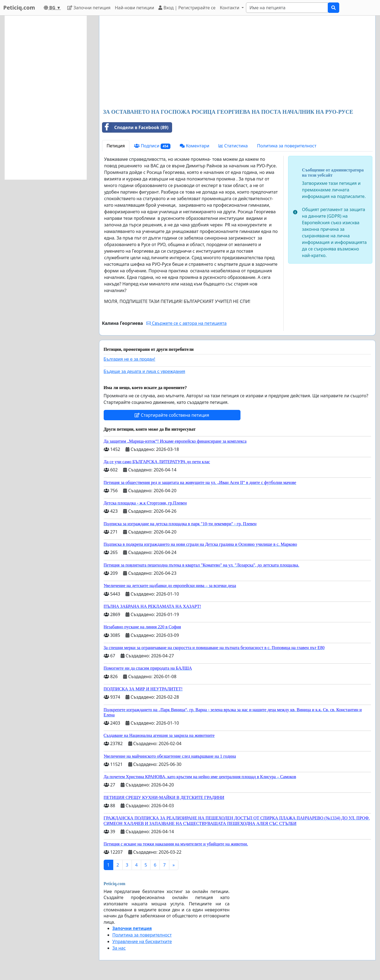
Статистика (233, 146)
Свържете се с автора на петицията (186, 323)
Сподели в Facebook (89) (135, 127)
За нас (119, 948)
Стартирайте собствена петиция (172, 415)
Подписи (152, 146)
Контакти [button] (230, 8)
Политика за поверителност (287, 146)
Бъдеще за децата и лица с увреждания (144, 371)
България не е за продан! (130, 359)
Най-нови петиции (135, 8)
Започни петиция (89, 8)
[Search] (287, 8)
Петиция (116, 146)
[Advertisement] (237, 63)
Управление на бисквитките (142, 941)
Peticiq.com (19, 8)
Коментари (195, 146)
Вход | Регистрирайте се (187, 8)
